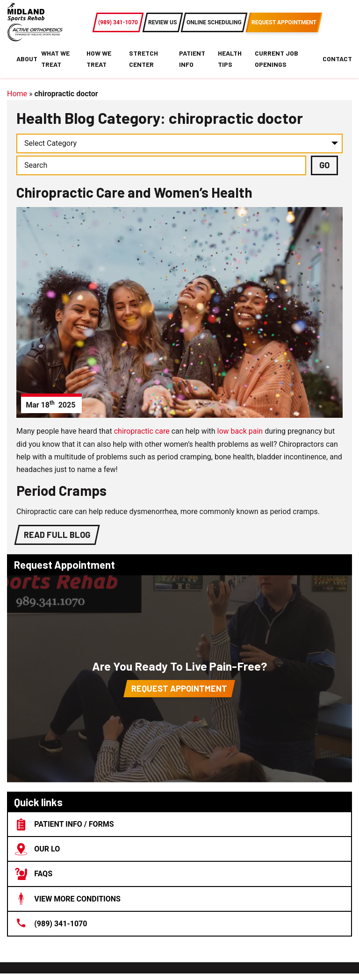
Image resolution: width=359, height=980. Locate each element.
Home (17, 94)
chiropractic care (142, 431)
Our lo (37, 849)
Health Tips (230, 59)
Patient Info (192, 59)
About (27, 59)
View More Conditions (68, 899)
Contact (337, 59)
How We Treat (99, 59)
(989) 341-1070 (51, 923)
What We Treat (55, 59)
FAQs (34, 874)
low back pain (240, 431)
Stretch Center (144, 59)
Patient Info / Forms (65, 824)
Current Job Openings (276, 59)
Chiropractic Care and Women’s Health (134, 192)
